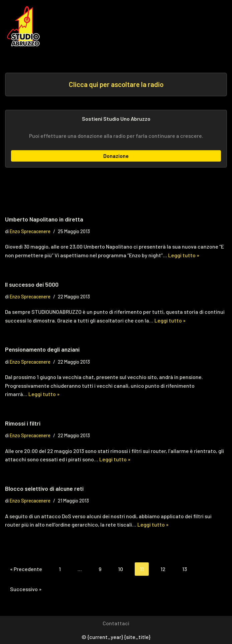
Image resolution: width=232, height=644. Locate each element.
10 (121, 569)
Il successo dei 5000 (32, 284)
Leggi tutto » (184, 255)
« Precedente (26, 569)
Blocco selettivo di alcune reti (44, 488)
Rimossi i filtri (23, 423)
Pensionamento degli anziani (42, 349)
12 (163, 569)
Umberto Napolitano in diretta (44, 219)
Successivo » (26, 589)
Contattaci (116, 623)
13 (185, 569)
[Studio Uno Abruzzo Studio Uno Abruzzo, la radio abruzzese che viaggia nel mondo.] (25, 26)
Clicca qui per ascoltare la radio (116, 84)
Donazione (116, 156)
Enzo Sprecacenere (30, 231)
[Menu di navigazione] (212, 26)
